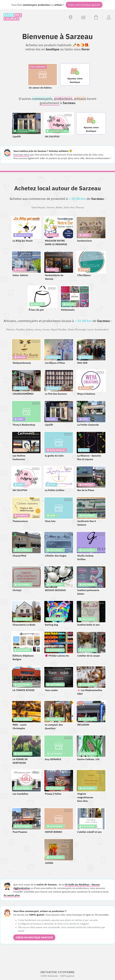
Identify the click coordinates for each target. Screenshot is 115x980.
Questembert (102, 329)
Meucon (11, 329)
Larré (90, 329)
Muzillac (20, 329)
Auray (38, 329)
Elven (71, 329)
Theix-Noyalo (38, 207)
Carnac (46, 329)
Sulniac (30, 329)
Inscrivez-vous (21, 155)
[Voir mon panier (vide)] (96, 17)
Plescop (80, 207)
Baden (59, 207)
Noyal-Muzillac (59, 329)
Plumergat (81, 329)
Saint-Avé (69, 207)
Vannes (50, 207)
